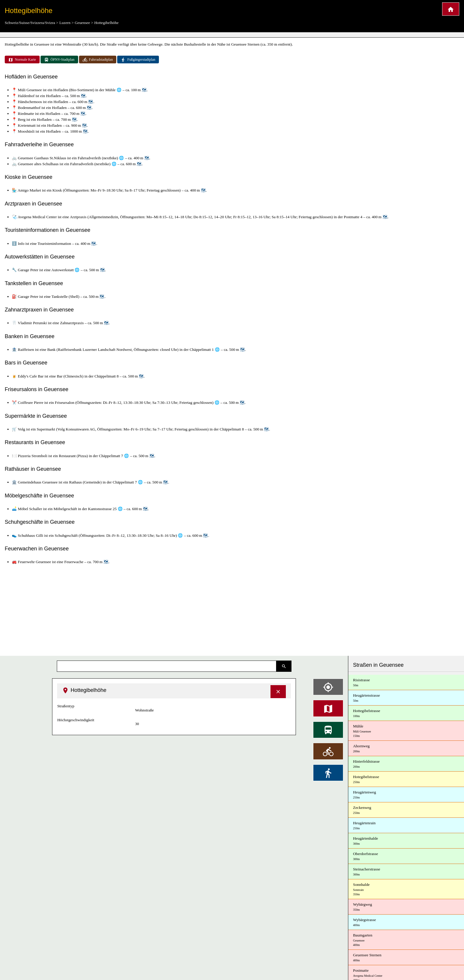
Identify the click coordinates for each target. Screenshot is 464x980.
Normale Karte (22, 60)
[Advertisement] (232, 611)
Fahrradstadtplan (98, 60)
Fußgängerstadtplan (138, 60)
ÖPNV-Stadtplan (59, 60)
